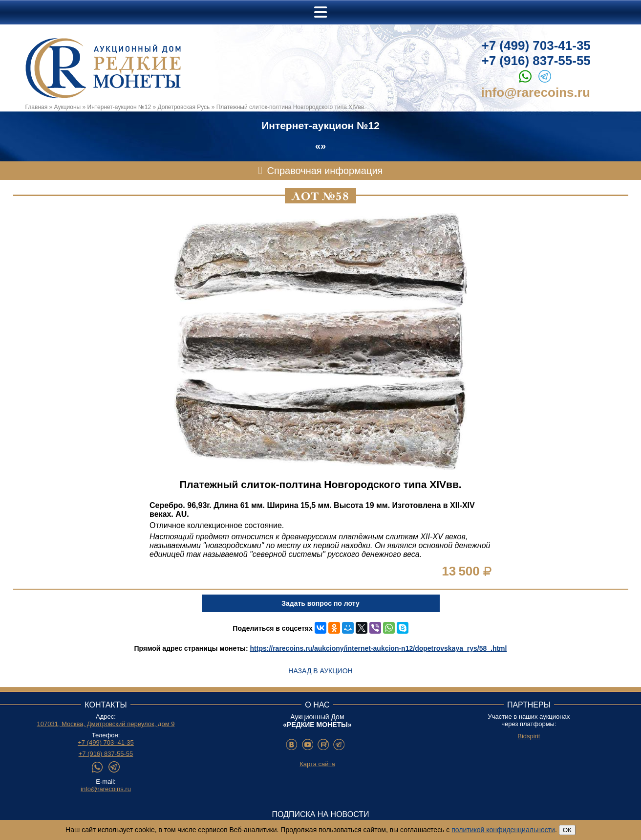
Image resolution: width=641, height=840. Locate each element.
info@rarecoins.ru (536, 92)
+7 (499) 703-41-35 (536, 45)
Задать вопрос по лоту (320, 603)
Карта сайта (317, 764)
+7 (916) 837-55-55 (536, 61)
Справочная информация (325, 171)
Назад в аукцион (320, 671)
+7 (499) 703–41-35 (106, 742)
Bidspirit (529, 736)
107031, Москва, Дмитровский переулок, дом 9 (106, 724)
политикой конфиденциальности (503, 830)
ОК (567, 830)
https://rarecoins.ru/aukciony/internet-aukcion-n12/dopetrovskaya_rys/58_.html (379, 648)
